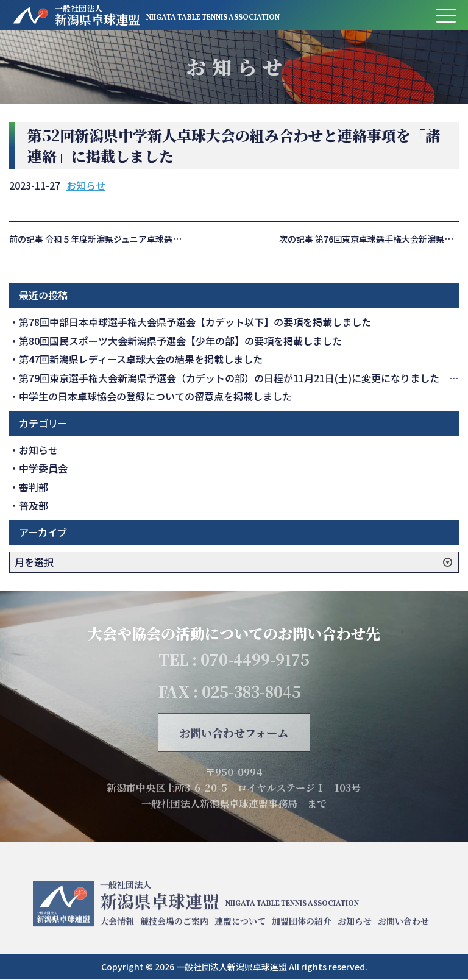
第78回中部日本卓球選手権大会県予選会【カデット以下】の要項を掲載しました (195, 322)
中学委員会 (43, 468)
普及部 (34, 505)
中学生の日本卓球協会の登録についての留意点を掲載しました (155, 396)
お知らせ (86, 185)
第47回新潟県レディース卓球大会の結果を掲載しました (141, 359)
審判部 (34, 487)
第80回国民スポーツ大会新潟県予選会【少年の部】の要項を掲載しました (180, 341)
